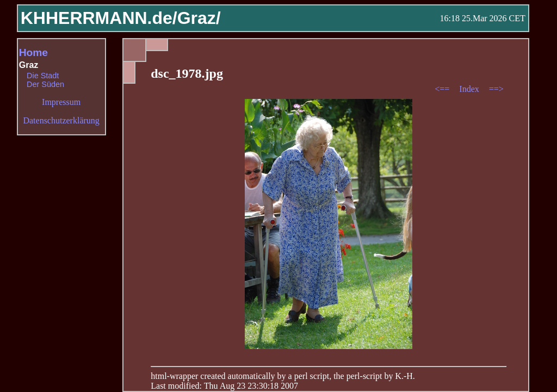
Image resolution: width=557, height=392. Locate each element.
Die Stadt (43, 76)
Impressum (61, 102)
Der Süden (45, 84)
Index (470, 89)
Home (33, 52)
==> (496, 89)
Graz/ (199, 18)
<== (443, 89)
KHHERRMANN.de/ (99, 18)
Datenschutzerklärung (61, 120)
